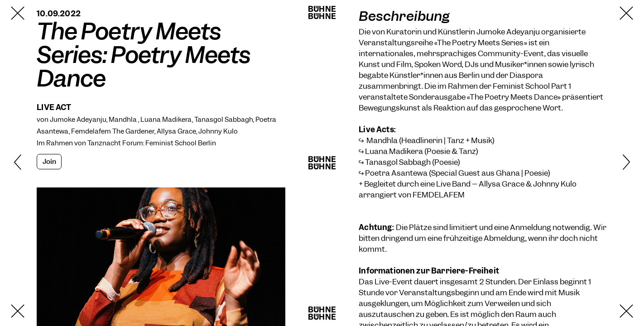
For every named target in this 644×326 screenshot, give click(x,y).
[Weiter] (612, 163)
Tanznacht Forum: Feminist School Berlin (152, 143)
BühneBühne (322, 13)
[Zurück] (32, 163)
